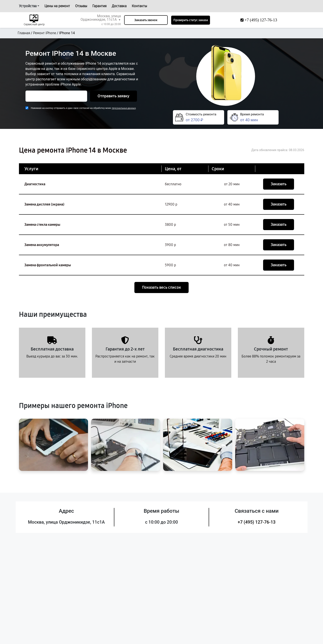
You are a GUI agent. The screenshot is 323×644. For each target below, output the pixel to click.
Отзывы (81, 6)
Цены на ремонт (57, 6)
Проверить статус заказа (191, 20)
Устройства (28, 6)
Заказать (279, 184)
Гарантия (99, 6)
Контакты (139, 6)
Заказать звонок (146, 20)
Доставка (119, 6)
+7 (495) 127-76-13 (257, 522)
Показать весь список (161, 287)
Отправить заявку (113, 96)
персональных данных (124, 108)
